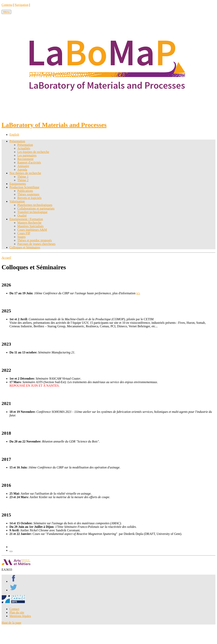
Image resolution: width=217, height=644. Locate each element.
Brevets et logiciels (29, 198)
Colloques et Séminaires (25, 247)
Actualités (24, 148)
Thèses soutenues (28, 194)
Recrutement (25, 159)
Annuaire (23, 166)
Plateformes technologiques (35, 205)
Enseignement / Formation (26, 219)
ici (138, 293)
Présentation (17, 141)
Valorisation (17, 201)
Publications (25, 191)
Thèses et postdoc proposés (35, 240)
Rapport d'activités (29, 162)
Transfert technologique (32, 212)
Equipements (18, 184)
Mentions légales (20, 616)
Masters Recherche (29, 223)
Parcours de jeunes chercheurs (36, 244)
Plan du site (17, 612)
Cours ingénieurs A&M (32, 230)
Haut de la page (11, 623)
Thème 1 (23, 177)
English (14, 135)
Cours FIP (24, 233)
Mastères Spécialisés (30, 226)
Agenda (22, 170)
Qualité (22, 216)
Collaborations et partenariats (36, 208)
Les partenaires (27, 155)
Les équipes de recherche (33, 152)
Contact (14, 609)
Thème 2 (23, 180)
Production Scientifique (24, 187)
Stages (21, 237)
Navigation (21, 5)
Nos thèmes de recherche (25, 173)
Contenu (7, 5)
